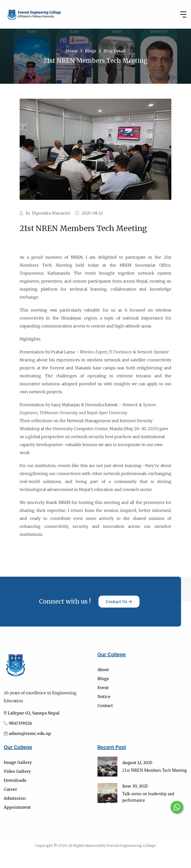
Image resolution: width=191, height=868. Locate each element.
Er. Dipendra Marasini (45, 213)
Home (72, 51)
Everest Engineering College (131, 846)
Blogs (91, 51)
